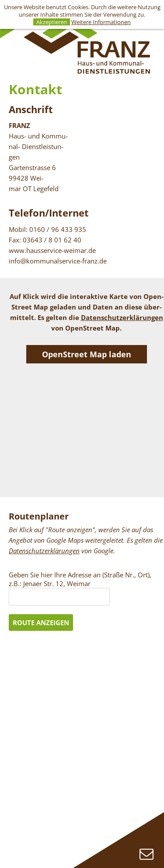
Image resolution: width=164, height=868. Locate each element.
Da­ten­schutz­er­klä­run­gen (122, 317)
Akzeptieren (52, 22)
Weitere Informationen (101, 22)
